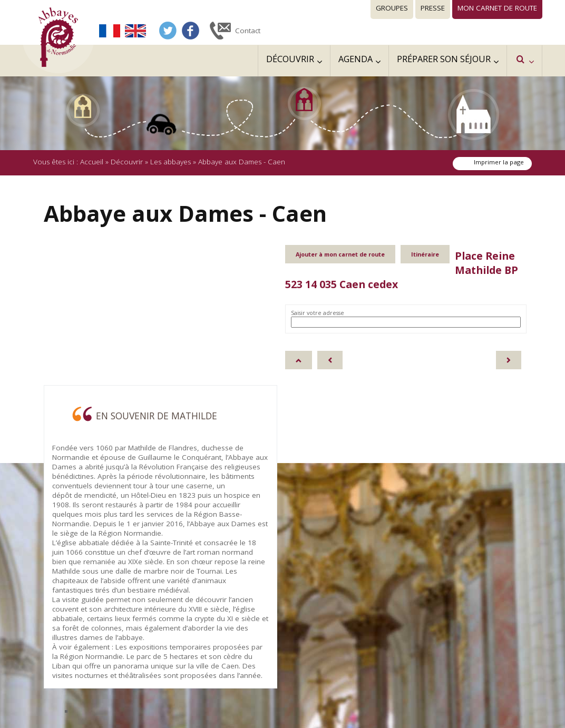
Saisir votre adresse (318, 313)
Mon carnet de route (497, 8)
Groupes (392, 8)
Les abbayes (171, 162)
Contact (248, 31)
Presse (433, 8)
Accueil (92, 162)
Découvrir (127, 162)
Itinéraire (425, 254)
